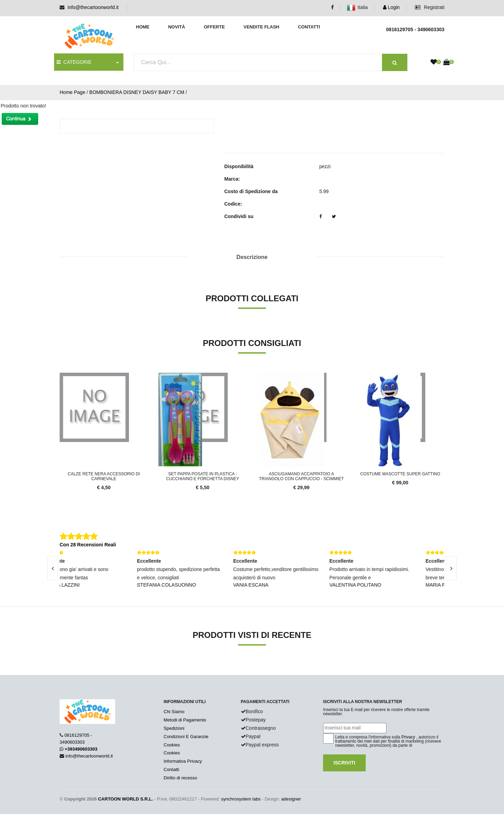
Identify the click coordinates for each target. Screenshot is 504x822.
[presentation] (53, 568)
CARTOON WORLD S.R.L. (126, 799)
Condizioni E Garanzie (186, 737)
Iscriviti (344, 763)
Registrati (430, 7)
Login (391, 7)
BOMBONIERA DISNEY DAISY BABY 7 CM (137, 92)
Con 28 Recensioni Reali (88, 545)
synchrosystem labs (241, 799)
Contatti (309, 27)
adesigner (291, 799)
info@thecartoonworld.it (93, 7)
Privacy (408, 737)
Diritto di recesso (180, 778)
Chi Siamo (174, 712)
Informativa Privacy (183, 761)
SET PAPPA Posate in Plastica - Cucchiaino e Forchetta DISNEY (202, 476)
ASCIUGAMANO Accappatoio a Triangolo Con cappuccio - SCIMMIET (301, 476)
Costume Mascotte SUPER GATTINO (400, 474)
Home (143, 27)
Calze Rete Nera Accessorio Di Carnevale (104, 476)
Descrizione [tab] (252, 257)
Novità (177, 27)
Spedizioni (174, 728)
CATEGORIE (74, 62)
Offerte (214, 27)
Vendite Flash (261, 27)
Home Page (72, 92)
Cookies (172, 745)
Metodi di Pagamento (185, 720)
